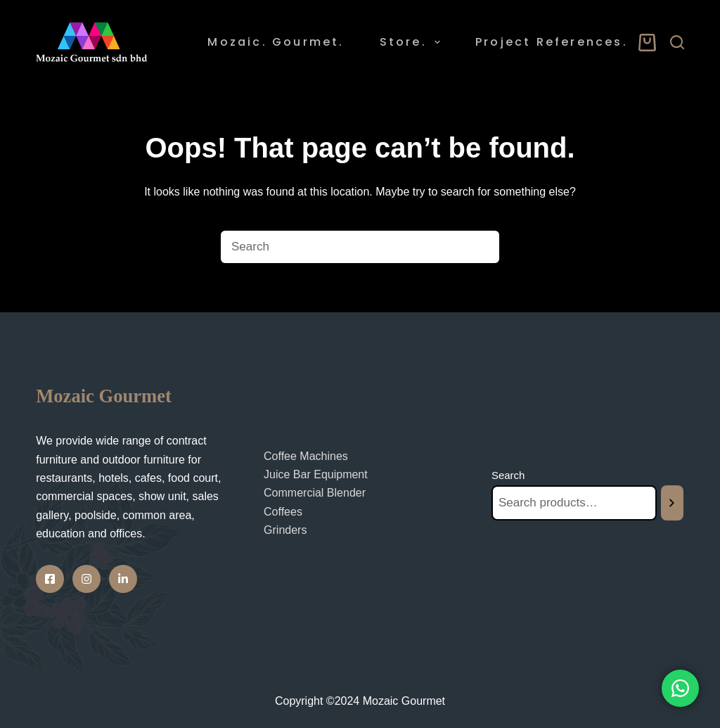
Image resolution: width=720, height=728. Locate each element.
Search (508, 472)
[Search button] (483, 247)
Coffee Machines (306, 453)
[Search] (677, 42)
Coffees (283, 509)
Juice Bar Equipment (316, 472)
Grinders (285, 527)
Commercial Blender (315, 490)
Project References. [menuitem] (552, 42)
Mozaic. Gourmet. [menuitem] (276, 42)
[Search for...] (342, 247)
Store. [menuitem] (413, 42)
